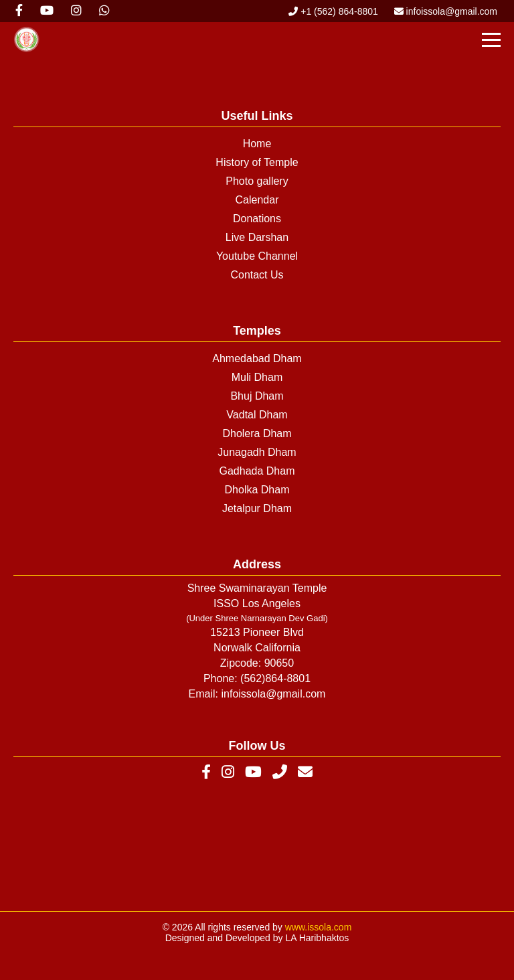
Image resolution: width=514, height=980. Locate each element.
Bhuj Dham (257, 396)
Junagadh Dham (257, 452)
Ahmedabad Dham (257, 358)
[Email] (305, 772)
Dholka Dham (257, 490)
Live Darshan (257, 237)
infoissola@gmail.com (446, 11)
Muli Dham (257, 377)
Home (257, 144)
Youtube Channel (257, 256)
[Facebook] (206, 772)
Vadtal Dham (257, 415)
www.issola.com (319, 927)
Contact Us (257, 275)
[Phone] (280, 772)
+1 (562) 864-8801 (333, 11)
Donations (257, 219)
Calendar (257, 200)
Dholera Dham (257, 433)
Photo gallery (257, 181)
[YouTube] (253, 772)
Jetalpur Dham (257, 508)
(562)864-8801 (275, 678)
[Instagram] (228, 772)
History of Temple (257, 162)
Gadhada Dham (257, 471)
